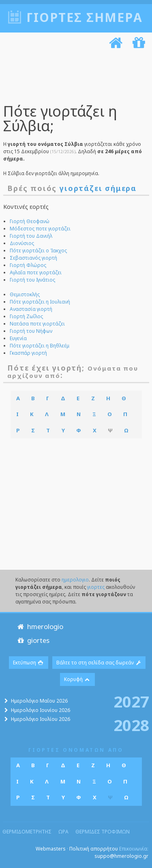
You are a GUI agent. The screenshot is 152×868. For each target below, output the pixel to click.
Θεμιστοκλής (25, 294)
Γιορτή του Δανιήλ (31, 236)
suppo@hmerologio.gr (121, 856)
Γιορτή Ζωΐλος (26, 316)
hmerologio (40, 626)
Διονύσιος (22, 243)
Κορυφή (77, 679)
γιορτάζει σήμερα (98, 188)
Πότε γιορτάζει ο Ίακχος (38, 251)
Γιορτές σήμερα (85, 17)
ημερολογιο (75, 580)
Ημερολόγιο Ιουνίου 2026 (41, 710)
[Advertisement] (73, 78)
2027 (131, 701)
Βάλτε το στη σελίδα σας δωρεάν (99, 663)
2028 (131, 725)
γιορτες (96, 587)
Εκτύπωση (29, 663)
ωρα (63, 832)
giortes (33, 640)
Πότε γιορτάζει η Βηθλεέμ (40, 346)
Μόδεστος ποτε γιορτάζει (40, 229)
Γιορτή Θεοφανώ (30, 221)
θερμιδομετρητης (27, 832)
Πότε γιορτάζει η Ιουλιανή (40, 302)
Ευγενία (18, 338)
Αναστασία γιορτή (31, 309)
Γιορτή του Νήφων (31, 331)
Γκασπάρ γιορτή (28, 353)
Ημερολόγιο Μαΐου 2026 (39, 701)
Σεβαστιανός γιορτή (33, 258)
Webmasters (51, 849)
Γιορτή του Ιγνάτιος (32, 280)
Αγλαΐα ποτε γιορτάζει (36, 272)
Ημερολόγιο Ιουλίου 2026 (41, 719)
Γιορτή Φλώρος (28, 265)
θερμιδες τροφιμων (103, 832)
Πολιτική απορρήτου (94, 849)
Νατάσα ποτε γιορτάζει (37, 324)
